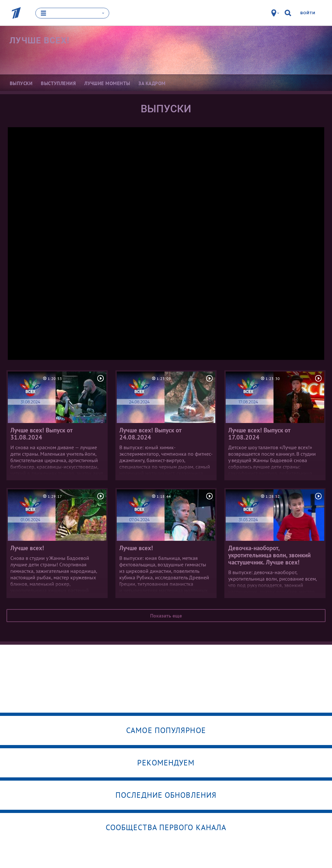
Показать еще (166, 616)
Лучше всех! (39, 40)
